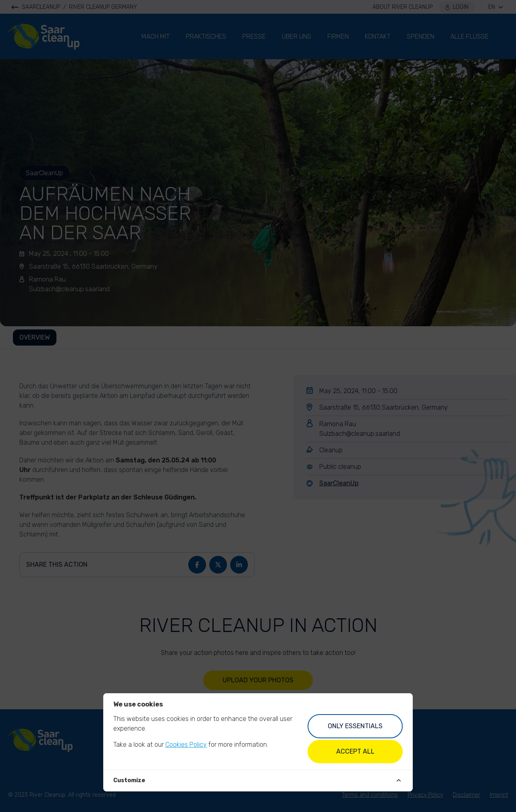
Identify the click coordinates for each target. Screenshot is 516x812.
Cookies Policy (186, 745)
